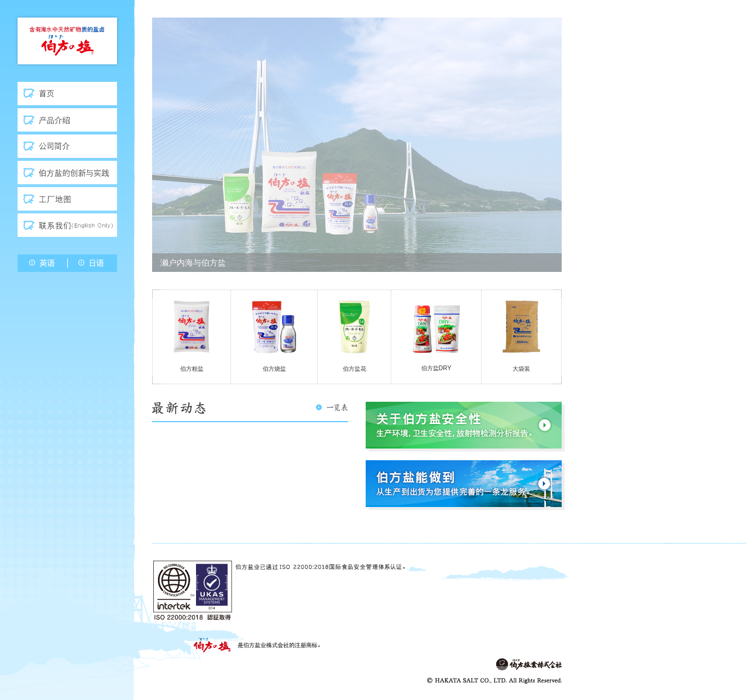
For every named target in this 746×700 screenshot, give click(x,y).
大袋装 (521, 336)
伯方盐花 (354, 336)
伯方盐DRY (436, 336)
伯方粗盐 (192, 336)
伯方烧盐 (274, 336)
